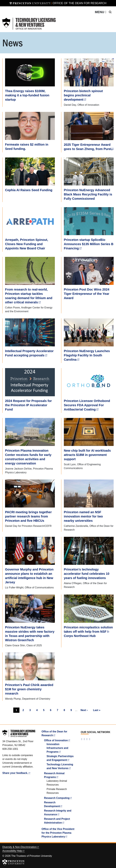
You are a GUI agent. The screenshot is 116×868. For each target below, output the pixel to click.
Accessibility (14, 851)
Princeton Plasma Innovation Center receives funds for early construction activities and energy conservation (28, 457)
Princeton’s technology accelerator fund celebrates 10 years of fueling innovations (87, 574)
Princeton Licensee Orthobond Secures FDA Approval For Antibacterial (87, 405)
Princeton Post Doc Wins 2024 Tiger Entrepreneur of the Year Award (87, 294)
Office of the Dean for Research (79, 3)
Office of (57, 740)
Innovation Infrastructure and (58, 748)
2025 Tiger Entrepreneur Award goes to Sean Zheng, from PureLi (89, 147)
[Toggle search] (110, 12)
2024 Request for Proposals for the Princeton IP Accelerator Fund (28, 405)
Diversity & (21, 847)
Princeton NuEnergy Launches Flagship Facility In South (87, 355)
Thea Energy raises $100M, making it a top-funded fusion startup (27, 95)
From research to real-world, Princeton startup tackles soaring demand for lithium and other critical (29, 296)
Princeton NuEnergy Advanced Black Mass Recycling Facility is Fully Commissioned (88, 194)
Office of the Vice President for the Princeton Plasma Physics (58, 833)
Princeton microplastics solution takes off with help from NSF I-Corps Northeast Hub (88, 632)
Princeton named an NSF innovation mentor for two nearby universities (83, 516)
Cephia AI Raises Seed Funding (29, 190)
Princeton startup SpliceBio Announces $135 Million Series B (89, 244)
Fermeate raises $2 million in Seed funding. (27, 147)
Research (58, 798)
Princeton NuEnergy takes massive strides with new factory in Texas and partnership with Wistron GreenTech (30, 634)
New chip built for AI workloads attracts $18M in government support (87, 455)
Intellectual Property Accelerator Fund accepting (29, 353)
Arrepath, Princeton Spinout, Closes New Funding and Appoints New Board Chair (27, 244)
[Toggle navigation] (101, 12)
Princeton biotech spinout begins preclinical (83, 95)
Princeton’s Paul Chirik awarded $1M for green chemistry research (29, 689)
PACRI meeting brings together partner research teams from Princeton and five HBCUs (28, 516)
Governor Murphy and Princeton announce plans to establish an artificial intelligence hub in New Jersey (29, 576)
